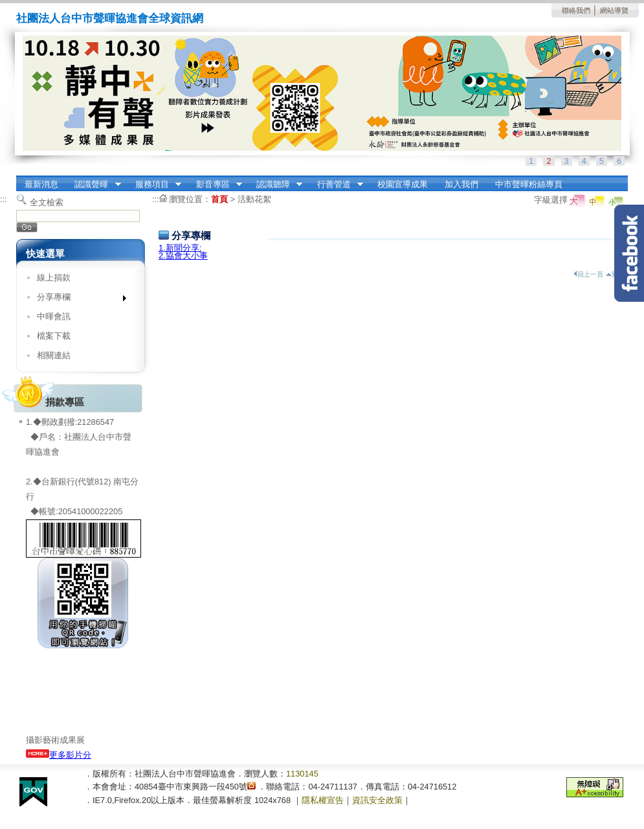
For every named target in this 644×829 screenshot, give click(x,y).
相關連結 (54, 355)
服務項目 (154, 185)
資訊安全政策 (377, 800)
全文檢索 (47, 202)
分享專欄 (77, 300)
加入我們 (461, 184)
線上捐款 (54, 278)
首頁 (219, 199)
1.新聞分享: (180, 248)
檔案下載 (54, 336)
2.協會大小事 (183, 256)
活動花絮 (254, 199)
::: (20, 180)
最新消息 (41, 184)
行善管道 (336, 185)
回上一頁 (588, 274)
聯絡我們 (576, 10)
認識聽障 (275, 185)
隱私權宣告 (323, 800)
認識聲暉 (94, 185)
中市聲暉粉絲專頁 (529, 184)
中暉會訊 (54, 316)
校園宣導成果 (403, 184)
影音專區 (215, 185)
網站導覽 (614, 10)
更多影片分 (59, 755)
